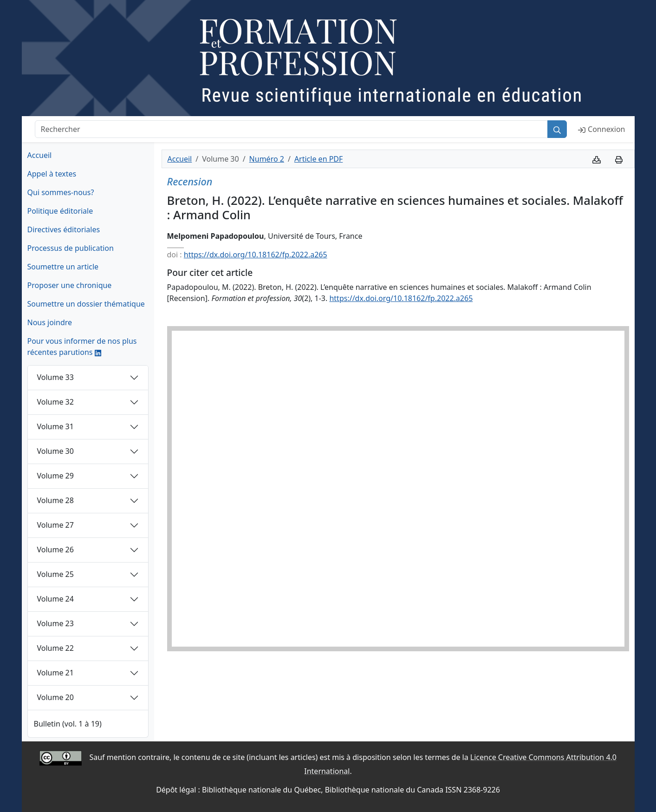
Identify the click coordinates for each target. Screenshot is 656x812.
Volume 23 (55, 623)
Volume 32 (55, 402)
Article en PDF (318, 159)
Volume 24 (55, 599)
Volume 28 (55, 500)
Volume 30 (55, 451)
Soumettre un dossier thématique (86, 304)
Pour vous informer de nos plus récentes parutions (82, 347)
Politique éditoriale (60, 211)
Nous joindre (50, 322)
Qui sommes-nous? (61, 192)
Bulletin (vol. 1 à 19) (68, 724)
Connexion (601, 129)
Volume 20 (55, 697)
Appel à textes (52, 174)
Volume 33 (55, 377)
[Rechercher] (292, 129)
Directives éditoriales (64, 229)
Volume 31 (55, 426)
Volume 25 (55, 574)
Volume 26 (55, 550)
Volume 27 (55, 525)
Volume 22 (55, 648)
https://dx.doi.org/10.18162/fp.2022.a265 (256, 255)
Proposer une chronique (70, 285)
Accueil (40, 155)
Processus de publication (71, 248)
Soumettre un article (63, 267)
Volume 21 (55, 673)
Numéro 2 (267, 159)
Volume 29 (55, 476)
